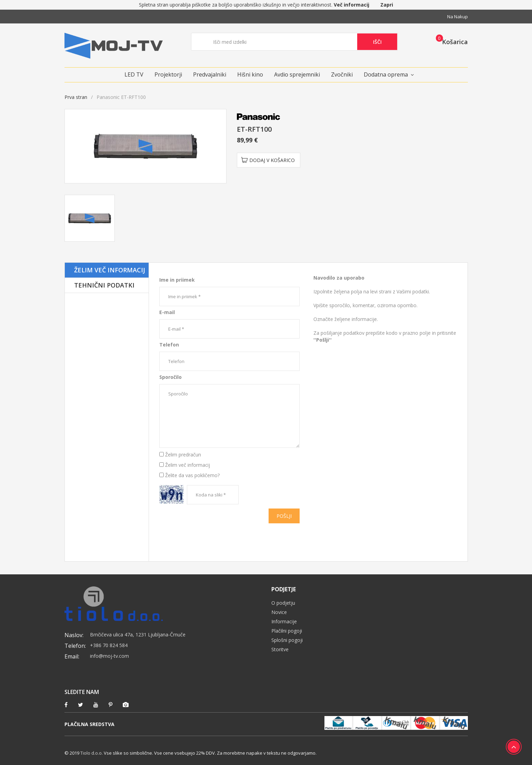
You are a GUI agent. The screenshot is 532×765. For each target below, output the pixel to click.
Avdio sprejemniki (297, 74)
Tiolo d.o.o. (92, 753)
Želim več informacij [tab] (110, 270)
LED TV (134, 74)
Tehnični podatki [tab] (104, 285)
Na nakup (458, 17)
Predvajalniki (210, 74)
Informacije (284, 621)
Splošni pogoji (287, 640)
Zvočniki (342, 74)
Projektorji (168, 74)
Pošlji (284, 516)
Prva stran (76, 97)
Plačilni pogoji (287, 631)
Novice (279, 612)
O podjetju (283, 603)
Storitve (280, 649)
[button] (450, 41)
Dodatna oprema (386, 74)
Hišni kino (250, 74)
